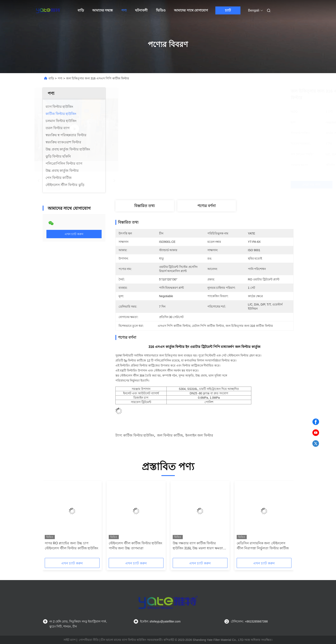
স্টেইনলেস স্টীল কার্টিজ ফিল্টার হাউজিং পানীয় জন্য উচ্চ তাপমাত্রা (136, 546)
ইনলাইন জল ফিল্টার (199, 435)
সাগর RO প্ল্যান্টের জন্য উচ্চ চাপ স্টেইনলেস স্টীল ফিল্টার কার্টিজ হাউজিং (72, 546)
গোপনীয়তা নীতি (89, 640)
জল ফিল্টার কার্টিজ (170, 435)
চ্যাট (228, 10)
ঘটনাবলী (141, 10)
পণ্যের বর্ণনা (206, 206)
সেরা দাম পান (233, 185)
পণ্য (124, 10)
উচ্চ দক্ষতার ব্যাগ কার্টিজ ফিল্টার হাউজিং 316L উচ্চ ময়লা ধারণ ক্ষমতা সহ (198, 546)
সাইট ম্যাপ (70, 640)
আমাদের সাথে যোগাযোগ (191, 10)
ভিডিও (161, 10)
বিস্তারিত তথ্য (144, 206)
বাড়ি (81, 10)
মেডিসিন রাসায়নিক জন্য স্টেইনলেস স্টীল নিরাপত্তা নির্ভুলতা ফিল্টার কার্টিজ (263, 546)
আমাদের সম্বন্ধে (103, 10)
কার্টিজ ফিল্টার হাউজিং (139, 435)
